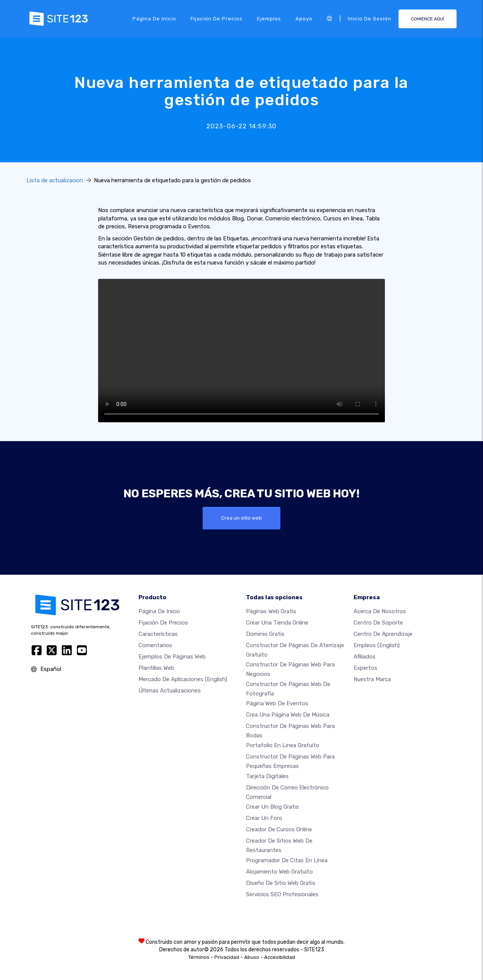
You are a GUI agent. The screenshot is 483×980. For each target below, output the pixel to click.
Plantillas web (156, 668)
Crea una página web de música (288, 715)
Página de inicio (154, 18)
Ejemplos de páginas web (172, 657)
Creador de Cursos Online (279, 830)
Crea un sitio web (241, 518)
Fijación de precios (217, 18)
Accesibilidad (280, 957)
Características (158, 634)
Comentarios (155, 645)
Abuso (252, 957)
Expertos (365, 668)
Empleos (377, 645)
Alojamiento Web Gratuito (279, 872)
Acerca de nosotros (380, 611)
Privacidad (227, 957)
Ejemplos (269, 18)
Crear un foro (264, 818)
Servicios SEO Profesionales (282, 894)
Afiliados (365, 657)
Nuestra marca (372, 679)
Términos (199, 957)
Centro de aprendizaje (383, 634)
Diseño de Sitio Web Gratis (281, 883)
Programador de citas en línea (287, 860)
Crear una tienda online (277, 623)
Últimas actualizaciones (170, 691)
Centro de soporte (378, 623)
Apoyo (304, 18)
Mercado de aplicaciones (183, 679)
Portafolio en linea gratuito (283, 746)
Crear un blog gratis (272, 807)
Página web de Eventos (277, 703)
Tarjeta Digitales (267, 776)
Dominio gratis (265, 634)
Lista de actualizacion (55, 180)
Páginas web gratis (271, 611)
